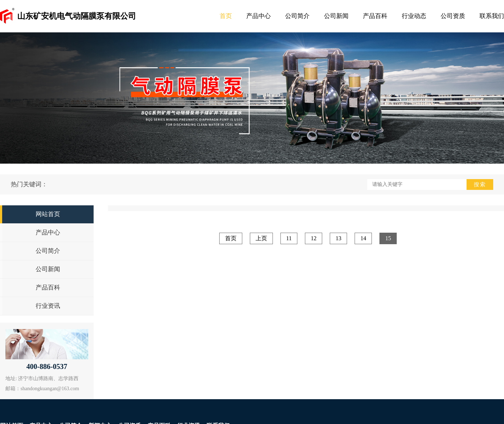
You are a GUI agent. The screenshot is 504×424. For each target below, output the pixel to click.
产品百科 (375, 16)
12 (314, 238)
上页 (261, 238)
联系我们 (492, 16)
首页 (226, 16)
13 (338, 238)
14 (363, 238)
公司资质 (453, 16)
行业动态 (414, 16)
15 (388, 238)
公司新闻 (336, 16)
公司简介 (297, 16)
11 (289, 238)
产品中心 (258, 16)
